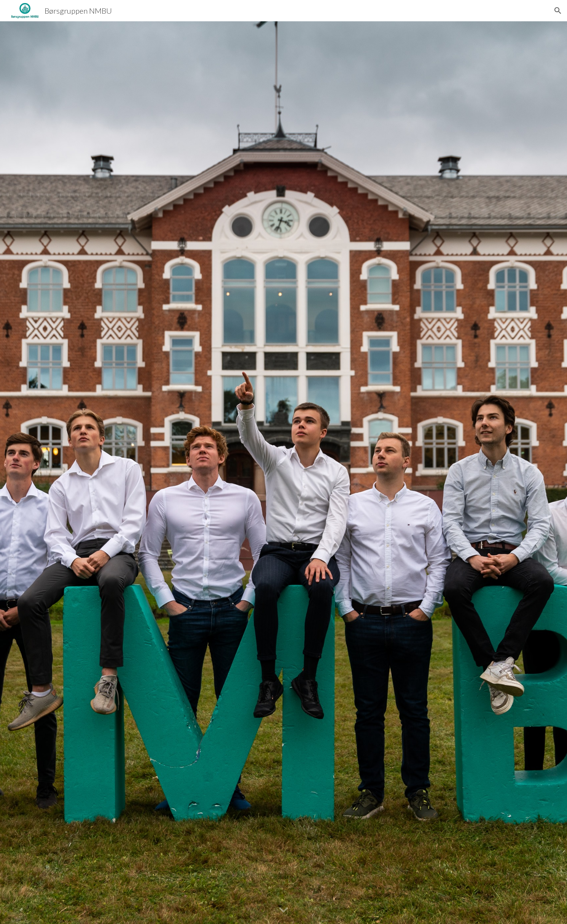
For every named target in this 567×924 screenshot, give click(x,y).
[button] (558, 11)
